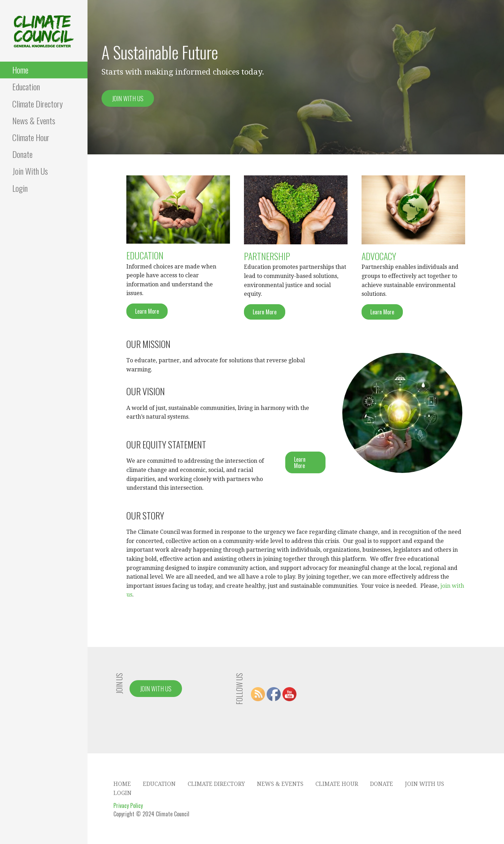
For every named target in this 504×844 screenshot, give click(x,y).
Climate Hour (31, 137)
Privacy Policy (128, 805)
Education (26, 86)
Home (20, 70)
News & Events (34, 120)
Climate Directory (37, 104)
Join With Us (30, 171)
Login (20, 188)
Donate (22, 154)
